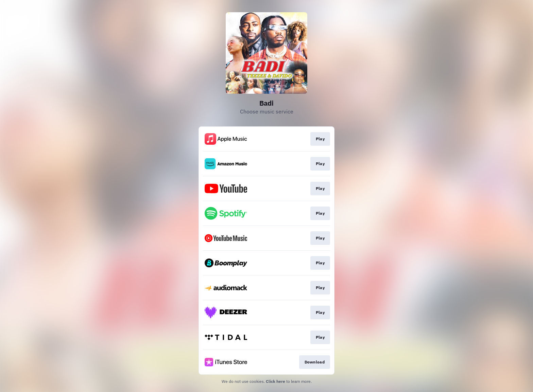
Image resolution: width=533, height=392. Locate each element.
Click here (276, 381)
